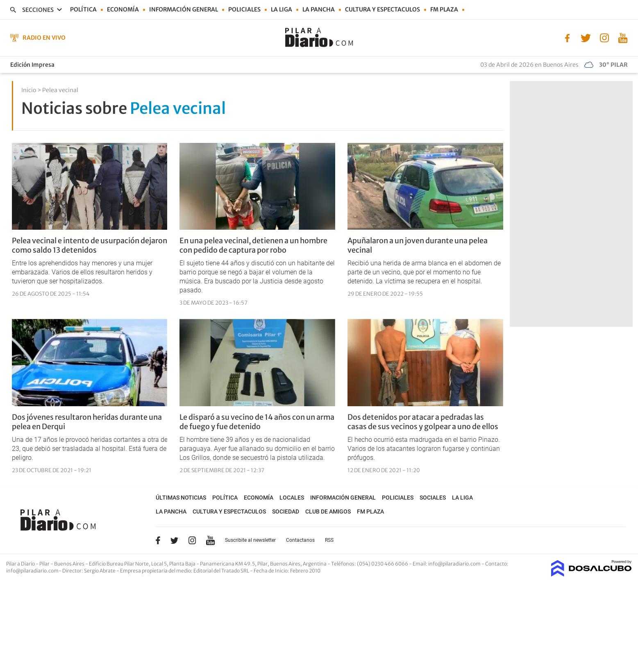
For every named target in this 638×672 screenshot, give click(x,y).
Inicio (29, 90)
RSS (329, 540)
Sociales (433, 498)
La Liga (282, 9)
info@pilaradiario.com (32, 571)
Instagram (192, 540)
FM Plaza (444, 9)
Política (83, 9)
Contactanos (300, 540)
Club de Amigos (328, 511)
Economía (123, 9)
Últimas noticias (181, 498)
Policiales (244, 9)
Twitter (175, 540)
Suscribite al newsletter (250, 540)
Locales (292, 498)
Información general (184, 9)
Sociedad (286, 511)
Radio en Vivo (44, 38)
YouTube (210, 540)
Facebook (158, 540)
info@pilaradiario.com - (457, 564)
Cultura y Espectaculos (383, 9)
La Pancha (319, 9)
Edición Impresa (32, 65)
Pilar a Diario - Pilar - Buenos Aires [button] (46, 564)
